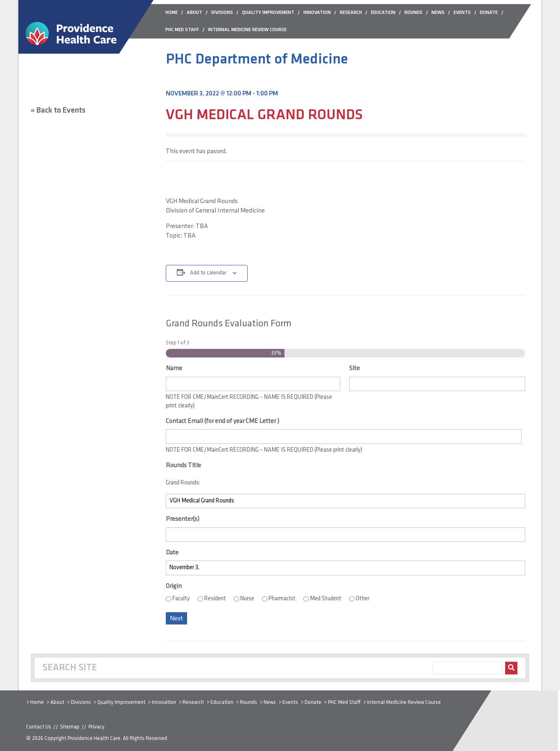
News (270, 702)
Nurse (247, 599)
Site (355, 369)
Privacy (96, 727)
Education (222, 702)
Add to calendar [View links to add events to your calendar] (208, 273)
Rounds (248, 702)
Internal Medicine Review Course (404, 702)
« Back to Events (58, 111)
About (57, 702)
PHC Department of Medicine (257, 60)
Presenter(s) (183, 519)
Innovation (164, 702)
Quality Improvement (121, 702)
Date (172, 553)
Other (362, 599)
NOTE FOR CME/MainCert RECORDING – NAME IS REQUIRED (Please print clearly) (249, 402)
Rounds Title (183, 466)
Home (37, 702)
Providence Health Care (94, 739)
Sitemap (70, 727)
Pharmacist (282, 599)
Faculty (181, 599)
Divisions (81, 702)
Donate (313, 702)
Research (193, 702)
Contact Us (39, 727)
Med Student (326, 599)
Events (290, 702)
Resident (215, 599)
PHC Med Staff (344, 702)
